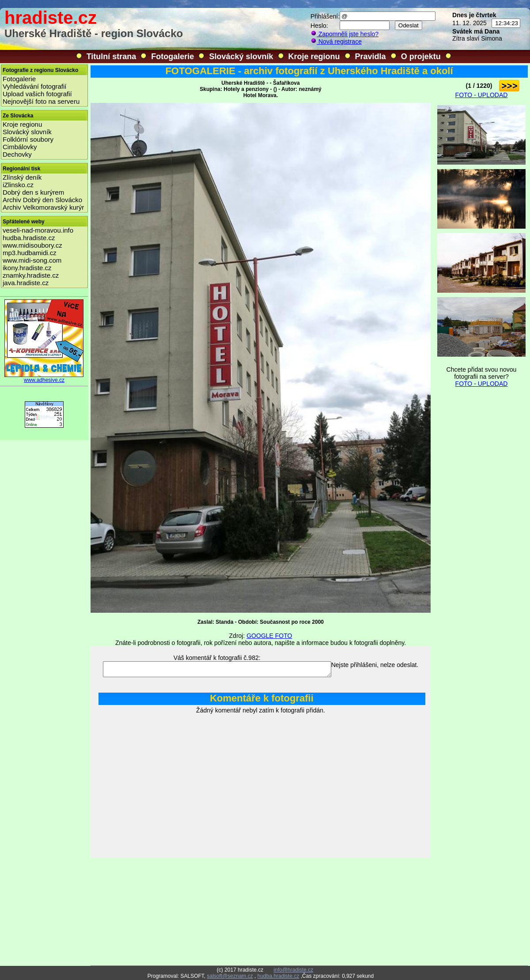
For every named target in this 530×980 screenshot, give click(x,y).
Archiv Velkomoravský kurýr (43, 207)
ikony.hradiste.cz (27, 268)
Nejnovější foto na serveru (41, 101)
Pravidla (371, 57)
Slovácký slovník (241, 57)
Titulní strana (112, 57)
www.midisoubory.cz (32, 245)
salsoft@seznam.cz (230, 976)
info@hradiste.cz (294, 970)
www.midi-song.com (32, 260)
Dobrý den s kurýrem (33, 192)
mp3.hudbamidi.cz (30, 253)
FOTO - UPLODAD (482, 95)
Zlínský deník (22, 177)
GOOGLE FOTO (269, 636)
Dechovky (17, 154)
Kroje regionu (314, 57)
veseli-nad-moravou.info (38, 230)
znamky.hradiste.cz (31, 275)
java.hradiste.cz (26, 283)
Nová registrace (336, 41)
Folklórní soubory (28, 139)
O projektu (421, 57)
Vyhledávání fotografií (35, 86)
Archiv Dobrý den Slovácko (42, 200)
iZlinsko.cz (18, 185)
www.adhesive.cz (44, 378)
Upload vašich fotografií (37, 94)
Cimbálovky (20, 147)
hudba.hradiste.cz (29, 238)
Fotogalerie (172, 57)
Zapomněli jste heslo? (344, 34)
